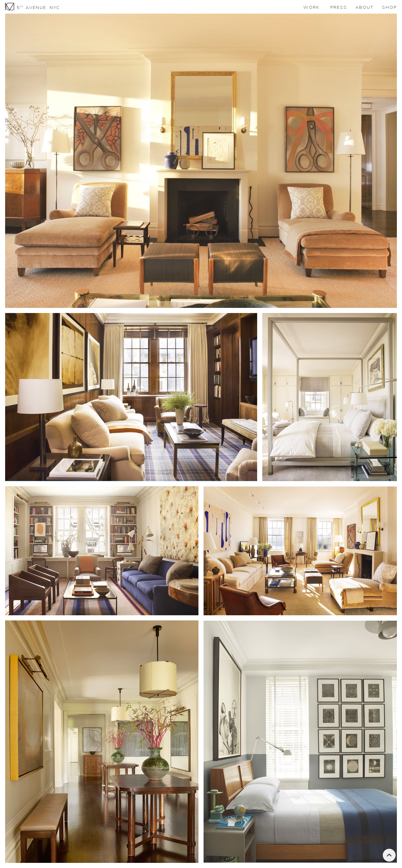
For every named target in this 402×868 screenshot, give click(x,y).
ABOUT (365, 7)
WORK (311, 7)
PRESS (339, 7)
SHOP (389, 7)
